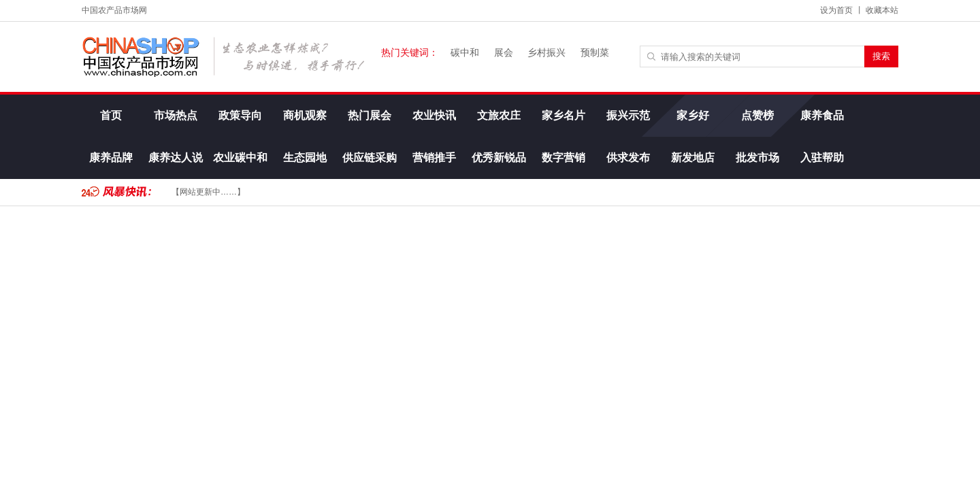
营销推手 (434, 158)
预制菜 (595, 52)
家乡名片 (563, 115)
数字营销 (563, 158)
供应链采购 (370, 158)
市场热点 (176, 115)
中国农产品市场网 (114, 10)
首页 (111, 115)
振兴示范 (628, 115)
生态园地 (305, 158)
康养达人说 (176, 158)
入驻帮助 (822, 158)
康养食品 (822, 115)
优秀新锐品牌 (499, 165)
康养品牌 (111, 158)
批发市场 (757, 158)
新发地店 (693, 158)
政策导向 (240, 115)
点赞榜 (757, 115)
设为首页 (836, 10)
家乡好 (693, 115)
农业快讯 (434, 115)
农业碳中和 (240, 158)
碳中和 (465, 52)
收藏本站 (882, 10)
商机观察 (305, 115)
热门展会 (370, 115)
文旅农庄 (499, 115)
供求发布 (628, 158)
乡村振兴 (546, 52)
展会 (504, 52)
